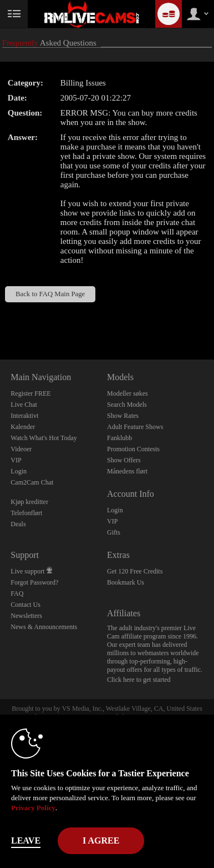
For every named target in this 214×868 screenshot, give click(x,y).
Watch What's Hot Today (44, 438)
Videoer (21, 449)
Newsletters (26, 616)
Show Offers (124, 460)
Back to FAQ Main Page (50, 294)
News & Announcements (44, 627)
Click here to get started (139, 680)
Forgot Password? (34, 582)
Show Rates (123, 416)
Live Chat (24, 405)
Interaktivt (24, 416)
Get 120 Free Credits (135, 571)
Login (19, 471)
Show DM (0, 318)
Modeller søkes (128, 393)
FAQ (17, 593)
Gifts (114, 532)
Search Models (127, 405)
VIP (16, 460)
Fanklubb (119, 438)
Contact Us (26, 605)
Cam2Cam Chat (32, 482)
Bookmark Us (126, 582)
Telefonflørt (26, 513)
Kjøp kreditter (29, 502)
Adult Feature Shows (135, 427)
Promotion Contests (133, 449)
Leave (26, 840)
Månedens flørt (127, 471)
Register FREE (30, 393)
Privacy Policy (33, 808)
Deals (18, 524)
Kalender (23, 427)
